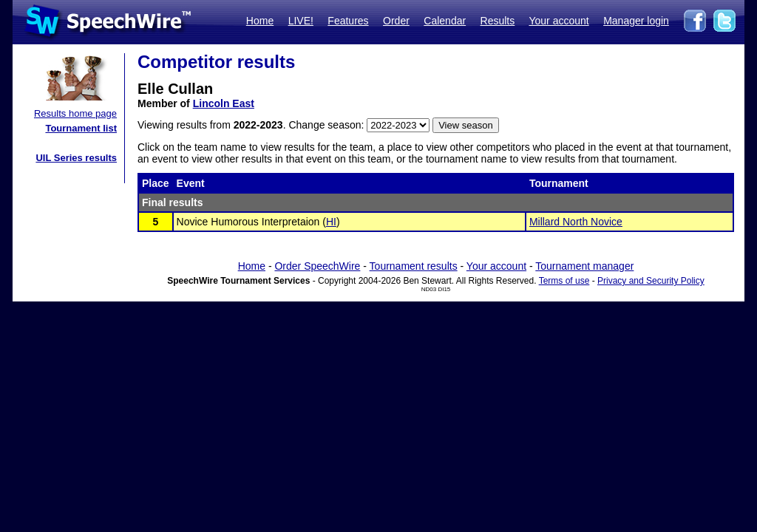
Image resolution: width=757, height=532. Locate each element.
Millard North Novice (576, 222)
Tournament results (414, 266)
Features (348, 21)
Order (396, 21)
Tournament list (81, 128)
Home (260, 21)
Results (498, 21)
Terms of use (564, 281)
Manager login (636, 21)
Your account (559, 21)
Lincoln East (224, 103)
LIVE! (301, 21)
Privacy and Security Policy (651, 281)
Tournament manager (584, 266)
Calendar (445, 21)
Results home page (75, 113)
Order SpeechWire (317, 266)
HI (331, 222)
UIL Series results (76, 158)
